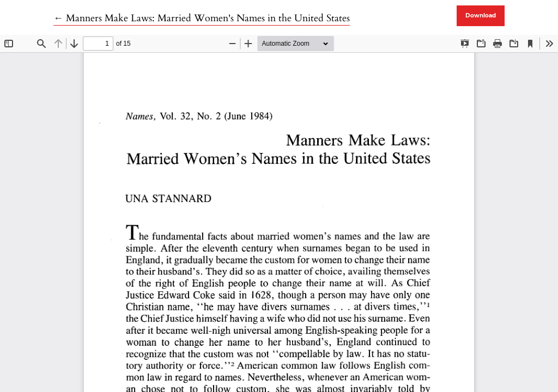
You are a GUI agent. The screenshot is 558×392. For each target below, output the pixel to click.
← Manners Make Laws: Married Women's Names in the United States (202, 18)
